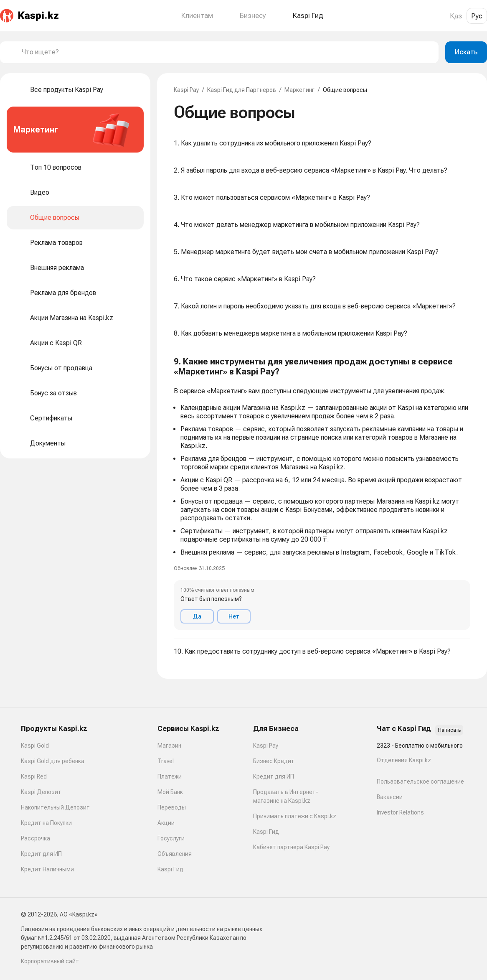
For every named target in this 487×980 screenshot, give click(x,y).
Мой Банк (170, 792)
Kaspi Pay (186, 90)
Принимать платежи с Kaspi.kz (295, 816)
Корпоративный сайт (50, 961)
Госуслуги (171, 838)
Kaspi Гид (170, 869)
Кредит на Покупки (46, 823)
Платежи (170, 776)
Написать (449, 730)
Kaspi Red (34, 776)
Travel (166, 761)
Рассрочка (36, 838)
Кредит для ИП (41, 854)
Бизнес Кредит (274, 761)
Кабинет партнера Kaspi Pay (291, 847)
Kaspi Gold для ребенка (53, 761)
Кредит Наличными (47, 869)
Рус (477, 16)
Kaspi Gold (35, 746)
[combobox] (227, 52)
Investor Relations (400, 812)
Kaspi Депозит (41, 792)
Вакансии (390, 797)
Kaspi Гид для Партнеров (242, 90)
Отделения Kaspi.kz (404, 760)
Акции (166, 823)
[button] (322, 494)
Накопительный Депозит (55, 807)
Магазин (169, 746)
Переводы (172, 807)
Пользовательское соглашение (420, 781)
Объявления (175, 854)
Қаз (456, 16)
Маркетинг (299, 90)
